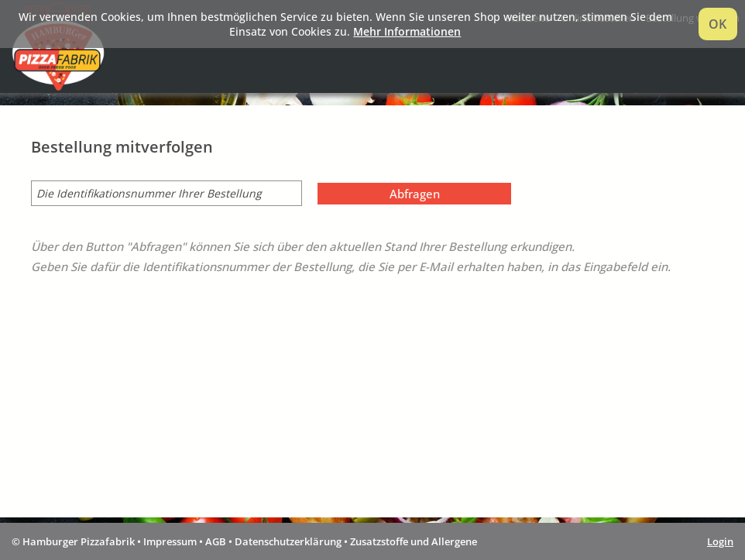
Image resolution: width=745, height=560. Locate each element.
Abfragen (415, 194)
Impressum (170, 541)
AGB (216, 541)
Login (720, 541)
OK (718, 24)
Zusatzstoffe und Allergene (414, 541)
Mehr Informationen (407, 31)
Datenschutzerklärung (288, 541)
